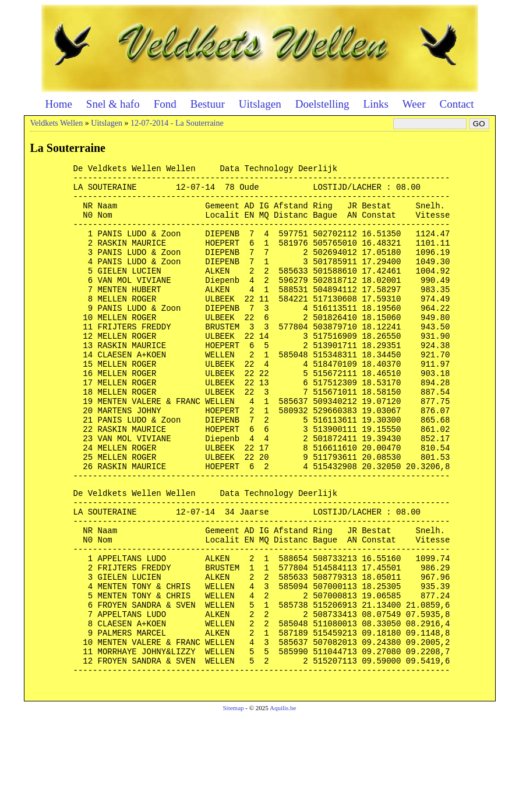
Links (376, 104)
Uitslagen (260, 104)
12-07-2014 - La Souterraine (177, 123)
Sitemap (233, 804)
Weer (414, 104)
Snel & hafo (113, 104)
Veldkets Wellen (57, 123)
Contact (456, 104)
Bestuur (208, 104)
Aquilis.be (283, 804)
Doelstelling (322, 104)
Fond (165, 104)
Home (58, 104)
